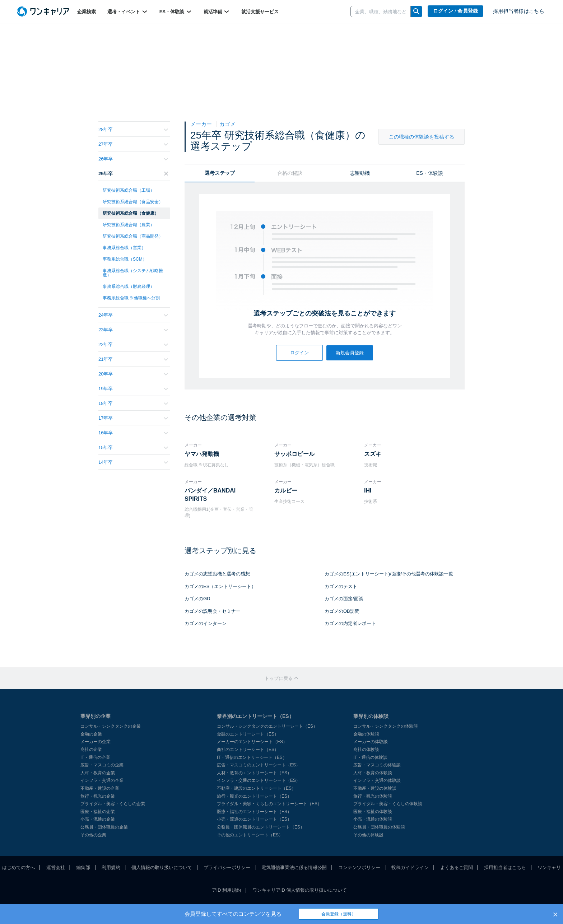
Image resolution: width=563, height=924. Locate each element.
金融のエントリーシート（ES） (248, 734)
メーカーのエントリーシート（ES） (252, 742)
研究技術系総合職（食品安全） (133, 202)
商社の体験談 (366, 750)
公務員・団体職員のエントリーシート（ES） (261, 827)
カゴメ (227, 124)
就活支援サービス (260, 12)
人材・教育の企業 (98, 773)
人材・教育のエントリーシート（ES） (254, 773)
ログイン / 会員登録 (456, 11)
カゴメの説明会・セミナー (213, 611)
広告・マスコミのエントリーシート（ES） (259, 765)
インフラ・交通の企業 (102, 780)
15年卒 (133, 447)
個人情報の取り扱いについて (162, 867)
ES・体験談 (176, 11)
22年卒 (133, 344)
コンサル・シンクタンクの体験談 (386, 726)
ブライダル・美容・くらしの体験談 (388, 804)
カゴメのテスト (341, 586)
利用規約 (111, 867)
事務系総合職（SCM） (125, 259)
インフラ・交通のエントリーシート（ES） (259, 780)
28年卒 (133, 129)
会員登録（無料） (339, 914)
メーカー (202, 124)
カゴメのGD (197, 599)
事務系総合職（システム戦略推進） (133, 273)
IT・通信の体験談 (370, 757)
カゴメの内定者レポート (350, 623)
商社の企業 (91, 750)
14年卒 (133, 462)
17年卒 (133, 418)
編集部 (83, 867)
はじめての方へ (18, 867)
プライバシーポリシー (227, 867)
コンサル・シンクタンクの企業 (111, 726)
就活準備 (217, 11)
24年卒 (133, 315)
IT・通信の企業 (95, 757)
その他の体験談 (368, 835)
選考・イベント (128, 11)
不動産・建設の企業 (100, 788)
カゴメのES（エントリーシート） (220, 586)
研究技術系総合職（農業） (129, 225)
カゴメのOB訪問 (342, 611)
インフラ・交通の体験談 (377, 780)
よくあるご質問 (457, 867)
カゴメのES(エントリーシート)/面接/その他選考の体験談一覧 (389, 574)
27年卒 (133, 144)
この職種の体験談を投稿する (422, 137)
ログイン (299, 353)
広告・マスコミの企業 (102, 765)
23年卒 (133, 330)
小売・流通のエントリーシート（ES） (254, 819)
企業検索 (87, 12)
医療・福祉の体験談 (373, 812)
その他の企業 (93, 835)
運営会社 (56, 867)
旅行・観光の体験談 (373, 796)
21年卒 (133, 359)
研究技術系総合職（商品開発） (133, 236)
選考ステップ (220, 173)
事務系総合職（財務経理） (129, 286)
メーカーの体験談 (371, 742)
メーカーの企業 (96, 742)
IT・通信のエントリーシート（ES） (252, 757)
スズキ (373, 454)
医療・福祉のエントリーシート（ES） (254, 812)
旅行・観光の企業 (98, 796)
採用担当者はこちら (505, 867)
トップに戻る (281, 678)
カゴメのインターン (206, 623)
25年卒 (133, 174)
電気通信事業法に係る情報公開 (294, 867)
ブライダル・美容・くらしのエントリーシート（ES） (269, 804)
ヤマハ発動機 (202, 454)
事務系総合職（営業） (124, 248)
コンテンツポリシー (359, 867)
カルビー (286, 491)
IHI (368, 491)
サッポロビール (294, 454)
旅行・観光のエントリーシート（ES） (254, 796)
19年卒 (133, 389)
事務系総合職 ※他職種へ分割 (131, 298)
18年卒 (133, 403)
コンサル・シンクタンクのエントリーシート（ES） (267, 726)
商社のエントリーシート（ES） (248, 750)
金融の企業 (91, 734)
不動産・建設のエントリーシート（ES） (256, 788)
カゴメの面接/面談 (344, 599)
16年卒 (133, 433)
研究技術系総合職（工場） (129, 190)
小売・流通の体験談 (373, 819)
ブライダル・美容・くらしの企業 (113, 804)
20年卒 (133, 374)
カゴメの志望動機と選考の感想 (217, 574)
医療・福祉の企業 (98, 812)
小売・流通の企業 (98, 819)
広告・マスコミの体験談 (377, 765)
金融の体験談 (366, 734)
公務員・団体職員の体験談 (379, 827)
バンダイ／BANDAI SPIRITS (210, 494)
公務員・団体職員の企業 (104, 827)
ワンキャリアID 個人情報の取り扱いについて (300, 890)
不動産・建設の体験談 (375, 788)
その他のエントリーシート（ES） (250, 835)
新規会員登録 (350, 353)
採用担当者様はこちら (519, 11)
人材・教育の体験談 (373, 773)
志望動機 (360, 173)
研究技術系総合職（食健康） (131, 213)
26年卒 (133, 159)
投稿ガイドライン (410, 867)
